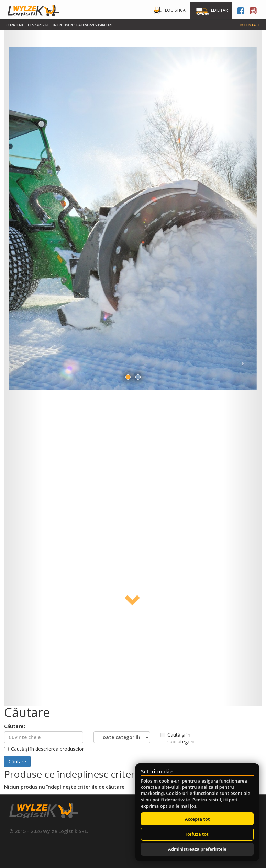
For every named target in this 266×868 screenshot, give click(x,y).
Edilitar (219, 10)
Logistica (175, 10)
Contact (250, 25)
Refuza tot (197, 834)
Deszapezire (38, 25)
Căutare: (15, 726)
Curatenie (15, 25)
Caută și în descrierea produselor (44, 749)
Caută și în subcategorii (178, 738)
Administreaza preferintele (197, 849)
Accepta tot (197, 819)
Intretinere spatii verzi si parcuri (82, 25)
